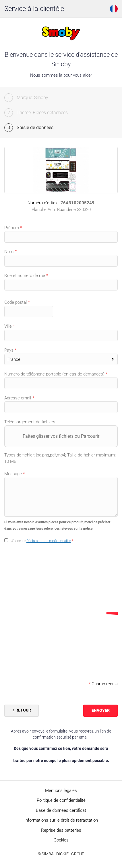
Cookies (61, 840)
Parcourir (90, 436)
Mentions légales (61, 790)
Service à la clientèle (34, 9)
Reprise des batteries (61, 830)
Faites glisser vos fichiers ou (61, 436)
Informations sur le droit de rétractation (61, 820)
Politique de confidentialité (61, 800)
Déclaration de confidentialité (49, 541)
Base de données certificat (61, 810)
